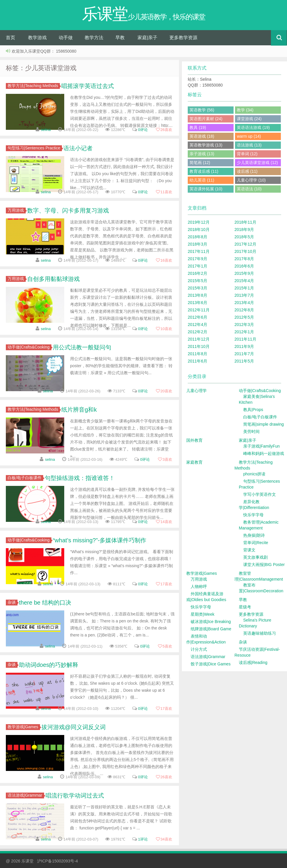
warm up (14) (249, 136)
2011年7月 (244, 354)
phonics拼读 (254, 474)
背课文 (249, 550)
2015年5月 (198, 281)
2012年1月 (244, 332)
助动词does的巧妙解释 (49, 665)
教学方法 (94, 38)
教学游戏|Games (24, 727)
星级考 (245, 607)
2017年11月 (199, 251)
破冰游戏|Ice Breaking (211, 622)
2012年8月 (244, 310)
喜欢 (164, 130)
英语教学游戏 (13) (206, 145)
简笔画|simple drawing (263, 424)
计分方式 (199, 649)
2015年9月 (244, 273)
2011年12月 (199, 339)
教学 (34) (245, 110)
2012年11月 (199, 310)
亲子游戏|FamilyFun (261, 446)
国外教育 (194, 440)
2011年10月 (199, 346)
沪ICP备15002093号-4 (58, 861)
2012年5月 (244, 317)
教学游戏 (37, 38)
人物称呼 (199, 586)
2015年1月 (244, 288)
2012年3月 (244, 325)
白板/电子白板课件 (25, 478)
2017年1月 (198, 266)
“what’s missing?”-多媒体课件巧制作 (100, 540)
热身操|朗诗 (254, 535)
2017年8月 (244, 259)
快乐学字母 (253, 515)
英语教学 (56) (202, 110)
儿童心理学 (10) (251, 180)
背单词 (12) (247, 154)
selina (46, 130)
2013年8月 (198, 295)
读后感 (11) (247, 171)
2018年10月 (199, 229)
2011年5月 (244, 361)
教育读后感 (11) (204, 171)
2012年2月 (198, 332)
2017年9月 (198, 259)
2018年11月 (245, 222)
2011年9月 (244, 346)
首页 (11, 38)
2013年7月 (244, 295)
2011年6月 (198, 361)
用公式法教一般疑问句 (82, 347)
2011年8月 (198, 354)
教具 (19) (198, 127)
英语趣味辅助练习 (260, 633)
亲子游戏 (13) (202, 154)
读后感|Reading (253, 662)
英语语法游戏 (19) (253, 127)
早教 (120, 38)
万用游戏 (17, 210)
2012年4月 (198, 325)
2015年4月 (244, 281)
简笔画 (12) (200, 163)
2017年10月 (245, 251)
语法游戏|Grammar (26, 795)
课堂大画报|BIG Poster (264, 565)
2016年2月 (198, 273)
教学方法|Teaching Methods (34, 86)
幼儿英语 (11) (202, 180)
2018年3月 (198, 244)
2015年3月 (198, 288)
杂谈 (13, 602)
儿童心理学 (196, 391)
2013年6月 (198, 303)
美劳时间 (251, 432)
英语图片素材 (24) (206, 119)
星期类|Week (202, 614)
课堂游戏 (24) (249, 119)
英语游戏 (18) (202, 136)
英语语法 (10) (249, 189)
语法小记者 (78, 148)
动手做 (66, 38)
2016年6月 (244, 266)
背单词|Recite (256, 543)
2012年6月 (198, 317)
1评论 (143, 839)
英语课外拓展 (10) (206, 189)
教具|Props (253, 410)
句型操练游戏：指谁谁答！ (80, 478)
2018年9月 (244, 229)
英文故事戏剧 (255, 557)
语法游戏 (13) (249, 145)
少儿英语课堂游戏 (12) (257, 163)
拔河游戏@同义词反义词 (74, 727)
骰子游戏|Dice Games (211, 664)
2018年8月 (198, 237)
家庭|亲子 (147, 38)
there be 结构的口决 (45, 603)
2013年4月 (244, 303)
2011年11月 (245, 339)
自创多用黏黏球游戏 (53, 279)
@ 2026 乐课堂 (20, 861)
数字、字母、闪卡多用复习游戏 (68, 210)
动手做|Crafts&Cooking (29, 347)
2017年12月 (245, 244)
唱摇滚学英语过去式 (88, 86)
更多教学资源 (183, 38)
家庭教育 (194, 462)
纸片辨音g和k (79, 410)
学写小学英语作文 (260, 494)
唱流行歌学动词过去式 (75, 795)
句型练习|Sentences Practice (35, 148)
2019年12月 (199, 222)
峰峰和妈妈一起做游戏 (264, 453)
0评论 (143, 130)
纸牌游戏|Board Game (211, 629)
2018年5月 (244, 237)
